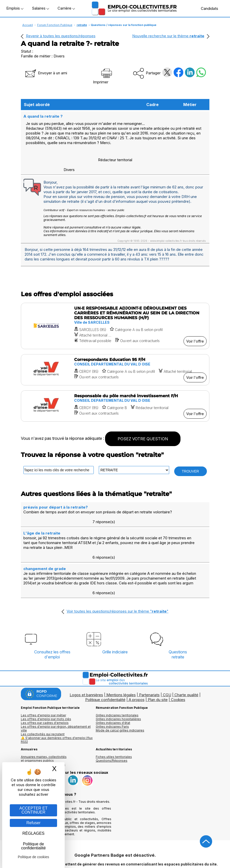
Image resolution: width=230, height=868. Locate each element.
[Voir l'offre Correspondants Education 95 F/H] (115, 369)
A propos (137, 670)
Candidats (207, 8)
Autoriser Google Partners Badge (115, 856)
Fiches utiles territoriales (114, 727)
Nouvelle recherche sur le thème (168, 36)
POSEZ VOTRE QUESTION (143, 438)
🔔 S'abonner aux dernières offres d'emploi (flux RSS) (57, 710)
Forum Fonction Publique (55, 25)
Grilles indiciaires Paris (112, 697)
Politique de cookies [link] (34, 857)
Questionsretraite (178, 624)
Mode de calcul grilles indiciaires (120, 700)
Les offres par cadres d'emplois (45, 693)
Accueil (28, 25)
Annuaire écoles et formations (43, 734)
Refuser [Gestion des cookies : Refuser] (33, 823)
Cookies (178, 670)
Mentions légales (121, 665)
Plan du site (158, 670)
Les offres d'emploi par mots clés (46, 689)
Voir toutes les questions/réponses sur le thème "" (118, 581)
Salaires (40, 8)
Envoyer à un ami (46, 73)
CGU (167, 665)
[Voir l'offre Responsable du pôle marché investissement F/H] (115, 406)
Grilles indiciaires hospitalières (118, 689)
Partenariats (149, 665)
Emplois (15, 8)
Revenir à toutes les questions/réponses (61, 36)
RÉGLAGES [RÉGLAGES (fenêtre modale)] (33, 833)
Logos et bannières (86, 665)
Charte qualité (186, 665)
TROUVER (190, 471)
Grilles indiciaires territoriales (117, 685)
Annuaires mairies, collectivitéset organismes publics (44, 729)
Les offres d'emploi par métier (43, 685)
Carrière (66, 8)
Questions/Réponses (112, 731)
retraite (82, 25)
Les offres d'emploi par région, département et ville (56, 698)
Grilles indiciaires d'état (113, 693)
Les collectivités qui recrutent (43, 704)
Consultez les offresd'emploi (52, 624)
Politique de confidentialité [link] (33, 846)
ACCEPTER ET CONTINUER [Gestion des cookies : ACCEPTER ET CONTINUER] (33, 810)
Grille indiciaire (115, 622)
